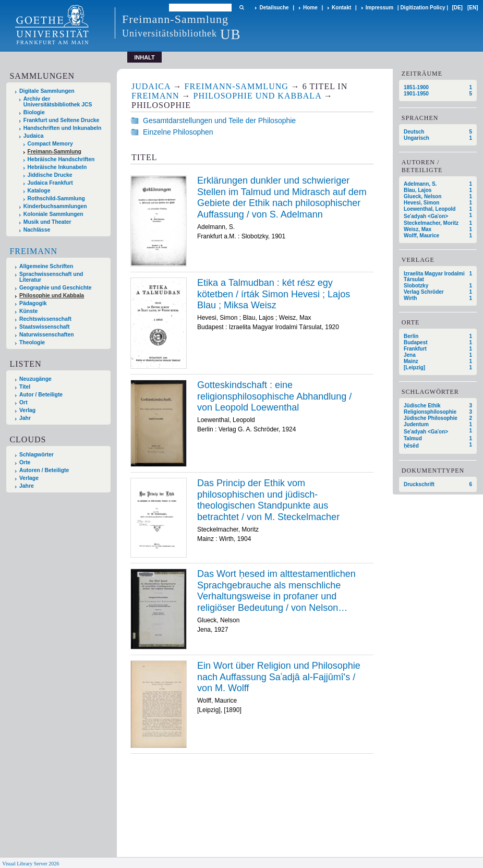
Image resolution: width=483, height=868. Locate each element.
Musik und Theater (47, 222)
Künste (28, 311)
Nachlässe (37, 230)
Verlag (27, 410)
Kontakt (341, 8)
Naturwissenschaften (47, 335)
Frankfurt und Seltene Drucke (62, 120)
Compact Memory (50, 144)
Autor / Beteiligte (41, 395)
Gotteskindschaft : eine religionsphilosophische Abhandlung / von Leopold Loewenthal (274, 396)
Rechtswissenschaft (45, 319)
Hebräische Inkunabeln (57, 167)
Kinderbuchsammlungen (55, 206)
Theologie (32, 342)
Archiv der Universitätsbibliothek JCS (58, 102)
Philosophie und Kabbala (52, 296)
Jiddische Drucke (50, 175)
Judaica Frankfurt (50, 183)
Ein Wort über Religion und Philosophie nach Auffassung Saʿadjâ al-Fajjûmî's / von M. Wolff (279, 677)
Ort (23, 402)
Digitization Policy (422, 8)
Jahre (27, 486)
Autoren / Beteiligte (44, 470)
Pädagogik (33, 303)
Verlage (29, 478)
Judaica (34, 136)
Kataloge (39, 191)
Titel (25, 387)
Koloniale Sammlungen (53, 214)
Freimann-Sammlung (55, 152)
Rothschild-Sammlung (56, 198)
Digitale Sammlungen (47, 91)
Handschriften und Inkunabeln (63, 128)
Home (310, 8)
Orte (25, 462)
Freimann (33, 251)
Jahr (25, 418)
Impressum (379, 8)
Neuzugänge (35, 379)
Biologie (34, 112)
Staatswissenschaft (44, 327)
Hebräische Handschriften (61, 159)
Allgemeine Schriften (46, 266)
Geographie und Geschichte (56, 288)
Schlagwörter (37, 455)
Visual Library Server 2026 (31, 864)
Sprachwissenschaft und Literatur (51, 277)
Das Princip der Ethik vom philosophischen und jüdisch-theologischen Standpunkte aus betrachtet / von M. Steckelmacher (268, 500)
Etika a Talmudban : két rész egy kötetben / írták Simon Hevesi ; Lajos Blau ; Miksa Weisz (274, 294)
